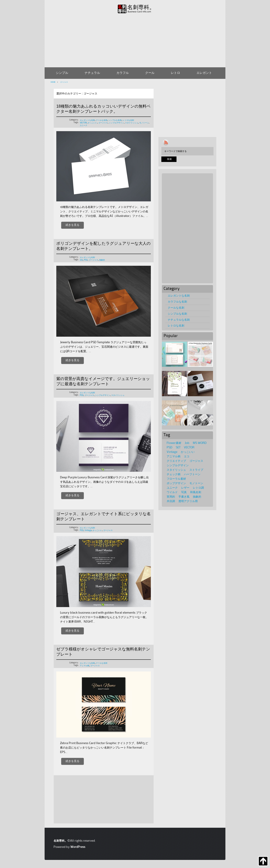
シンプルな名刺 (115, 120)
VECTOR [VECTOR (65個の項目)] (189, 448)
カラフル (123, 73)
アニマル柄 (84, 666)
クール (150, 73)
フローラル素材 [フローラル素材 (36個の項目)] (176, 479)
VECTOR (83, 123)
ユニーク (84, 125)
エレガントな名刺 (87, 120)
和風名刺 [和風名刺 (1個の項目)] (196, 492)
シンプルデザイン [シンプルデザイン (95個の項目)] (178, 465)
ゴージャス (64, 82)
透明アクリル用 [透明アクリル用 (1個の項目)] (188, 501)
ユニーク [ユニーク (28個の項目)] (172, 488)
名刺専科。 (141, 7)
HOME (53, 82)
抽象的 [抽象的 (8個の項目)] (197, 497)
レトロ (175, 73)
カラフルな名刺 (177, 302)
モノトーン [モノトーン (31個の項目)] (196, 483)
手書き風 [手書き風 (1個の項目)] (184, 497)
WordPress (78, 847)
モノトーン (144, 123)
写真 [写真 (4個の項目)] (184, 492)
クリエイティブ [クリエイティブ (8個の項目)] (176, 461)
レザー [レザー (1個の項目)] (185, 488)
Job (81, 260)
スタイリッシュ (132, 123)
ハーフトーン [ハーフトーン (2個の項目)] (192, 474)
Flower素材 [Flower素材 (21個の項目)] (174, 443)
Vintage (88, 530)
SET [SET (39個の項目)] (178, 448)
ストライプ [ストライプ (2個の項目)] (196, 470)
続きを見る (72, 225)
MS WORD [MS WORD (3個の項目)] (200, 443)
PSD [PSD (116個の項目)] (170, 448)
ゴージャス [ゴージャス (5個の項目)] (196, 461)
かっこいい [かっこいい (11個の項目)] (188, 452)
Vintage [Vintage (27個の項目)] (172, 452)
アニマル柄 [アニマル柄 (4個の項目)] (174, 456)
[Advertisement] (135, 40)
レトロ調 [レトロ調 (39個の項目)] (198, 488)
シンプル (62, 73)
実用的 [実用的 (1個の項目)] (171, 497)
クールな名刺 (102, 120)
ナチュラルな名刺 (179, 320)
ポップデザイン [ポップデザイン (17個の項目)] (176, 483)
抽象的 (102, 260)
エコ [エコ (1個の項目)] (187, 456)
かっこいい (93, 123)
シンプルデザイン (116, 123)
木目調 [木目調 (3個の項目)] (171, 501)
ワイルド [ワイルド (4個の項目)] (172, 492)
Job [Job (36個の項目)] (187, 443)
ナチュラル (92, 73)
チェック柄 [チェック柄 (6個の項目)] (174, 474)
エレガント (204, 73)
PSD (86, 260)
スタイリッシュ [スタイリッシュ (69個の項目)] (176, 470)
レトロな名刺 (128, 120)
